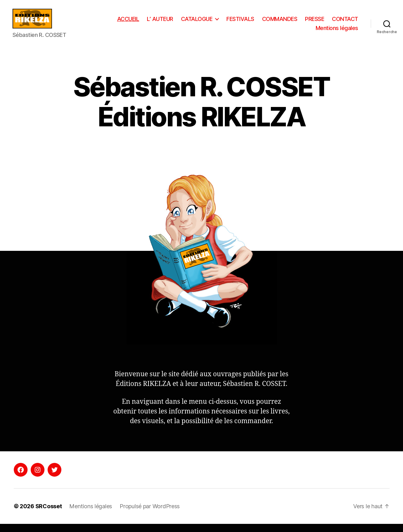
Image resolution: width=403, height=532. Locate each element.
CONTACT (295, 32)
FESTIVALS (274, 23)
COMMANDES (314, 23)
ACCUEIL (162, 23)
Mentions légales (337, 32)
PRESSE (349, 23)
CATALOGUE (231, 23)
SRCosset (49, 514)
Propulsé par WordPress (150, 514)
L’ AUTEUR (194, 23)
